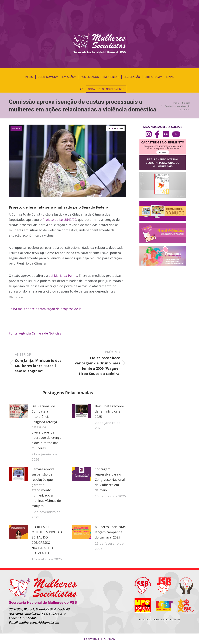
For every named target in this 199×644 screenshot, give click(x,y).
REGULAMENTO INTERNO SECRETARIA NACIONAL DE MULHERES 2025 (163, 163)
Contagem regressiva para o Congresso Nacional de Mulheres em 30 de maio (110, 480)
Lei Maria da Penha (63, 276)
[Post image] (18, 411)
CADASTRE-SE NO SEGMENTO (106, 89)
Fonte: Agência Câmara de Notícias (35, 333)
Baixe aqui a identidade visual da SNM (160, 620)
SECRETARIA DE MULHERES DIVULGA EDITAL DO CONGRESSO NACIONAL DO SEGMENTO (47, 540)
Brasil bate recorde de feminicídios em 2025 (109, 411)
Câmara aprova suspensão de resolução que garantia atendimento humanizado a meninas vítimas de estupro (46, 487)
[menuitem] (29, 77)
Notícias (16, 129)
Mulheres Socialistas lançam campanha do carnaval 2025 (110, 532)
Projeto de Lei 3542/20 (59, 220)
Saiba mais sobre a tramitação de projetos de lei (46, 309)
